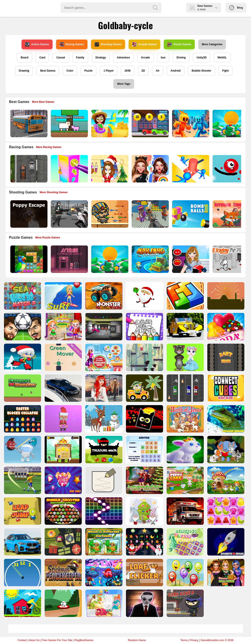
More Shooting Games (54, 192)
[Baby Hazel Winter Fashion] (63, 327)
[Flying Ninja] (63, 450)
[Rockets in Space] (225, 542)
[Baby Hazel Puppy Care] (185, 480)
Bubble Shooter (201, 71)
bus (163, 58)
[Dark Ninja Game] (185, 603)
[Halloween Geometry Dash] (144, 419)
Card (42, 58)
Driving (181, 58)
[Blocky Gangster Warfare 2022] (150, 214)
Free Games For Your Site (57, 640)
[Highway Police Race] (28, 169)
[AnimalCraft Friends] (69, 124)
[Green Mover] (63, 357)
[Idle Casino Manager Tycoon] (231, 124)
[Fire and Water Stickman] (190, 124)
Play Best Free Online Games (23, 8)
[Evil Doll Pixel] (144, 603)
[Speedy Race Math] (150, 124)
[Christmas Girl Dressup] (109, 169)
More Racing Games (49, 147)
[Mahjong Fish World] (150, 259)
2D (143, 71)
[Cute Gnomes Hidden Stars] (144, 511)
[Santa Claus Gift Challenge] (144, 296)
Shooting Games (108, 44)
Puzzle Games (179, 44)
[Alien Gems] (22, 450)
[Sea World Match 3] (22, 296)
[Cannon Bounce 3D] (190, 214)
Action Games (37, 44)
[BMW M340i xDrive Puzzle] (63, 388)
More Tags (124, 84)
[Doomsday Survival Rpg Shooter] (69, 214)
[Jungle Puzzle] (28, 259)
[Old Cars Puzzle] (185, 327)
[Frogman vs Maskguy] (22, 388)
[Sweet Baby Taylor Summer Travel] (109, 124)
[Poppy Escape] (28, 214)
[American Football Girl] (190, 259)
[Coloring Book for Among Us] (144, 327)
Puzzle (88, 71)
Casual (61, 58)
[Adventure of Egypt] (109, 214)
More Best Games (43, 102)
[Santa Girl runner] (22, 357)
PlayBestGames (84, 640)
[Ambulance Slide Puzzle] (185, 511)
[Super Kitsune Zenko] (231, 214)
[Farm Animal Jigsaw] (225, 480)
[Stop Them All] (190, 169)
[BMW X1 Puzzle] (22, 542)
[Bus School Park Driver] (28, 124)
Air (158, 71)
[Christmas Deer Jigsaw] (103, 419)
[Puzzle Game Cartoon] (103, 603)
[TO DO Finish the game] (69, 259)
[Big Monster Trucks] (103, 296)
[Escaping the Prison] (231, 259)
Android (176, 71)
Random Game (137, 640)
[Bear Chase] (144, 357)
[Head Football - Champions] (22, 327)
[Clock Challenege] (22, 573)
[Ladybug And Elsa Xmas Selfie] (144, 480)
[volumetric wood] (185, 296)
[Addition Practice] (144, 450)
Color (70, 71)
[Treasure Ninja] (103, 450)
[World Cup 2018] (22, 480)
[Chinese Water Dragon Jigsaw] (225, 419)
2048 (128, 71)
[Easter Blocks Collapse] (22, 419)
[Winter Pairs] (144, 542)
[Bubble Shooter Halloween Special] (63, 511)
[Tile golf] (225, 296)
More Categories (212, 44)
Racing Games (72, 44)
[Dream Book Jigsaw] (103, 573)
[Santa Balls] (63, 419)
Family (80, 58)
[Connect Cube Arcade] (225, 388)
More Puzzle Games (48, 238)
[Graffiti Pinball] (231, 169)
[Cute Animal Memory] (225, 450)
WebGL (222, 58)
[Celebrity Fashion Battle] (150, 169)
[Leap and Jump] (22, 511)
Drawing (24, 71)
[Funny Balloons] (185, 573)
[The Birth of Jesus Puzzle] (185, 419)
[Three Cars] (185, 388)
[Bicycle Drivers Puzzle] (22, 603)
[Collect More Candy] (63, 480)
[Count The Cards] (63, 542)
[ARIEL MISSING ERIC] (103, 388)
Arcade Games (144, 44)
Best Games (48, 71)
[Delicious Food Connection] (185, 542)
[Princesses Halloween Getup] (225, 573)
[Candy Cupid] (225, 327)
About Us (34, 640)
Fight (225, 71)
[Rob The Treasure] (103, 327)
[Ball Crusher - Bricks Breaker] (103, 511)
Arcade (145, 58)
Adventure (123, 58)
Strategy (101, 58)
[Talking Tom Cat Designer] (185, 357)
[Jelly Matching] (225, 511)
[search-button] (155, 8)
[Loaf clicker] (144, 573)
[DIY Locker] (69, 169)
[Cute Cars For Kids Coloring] (144, 388)
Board (25, 58)
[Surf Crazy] (63, 296)
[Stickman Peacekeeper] (63, 573)
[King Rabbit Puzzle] (185, 450)
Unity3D (202, 58)
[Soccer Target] (63, 603)
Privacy (194, 640)
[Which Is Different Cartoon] (103, 542)
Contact (22, 640)
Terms (184, 640)
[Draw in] (103, 480)
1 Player (109, 71)
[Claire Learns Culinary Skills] (103, 357)
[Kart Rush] (225, 357)
